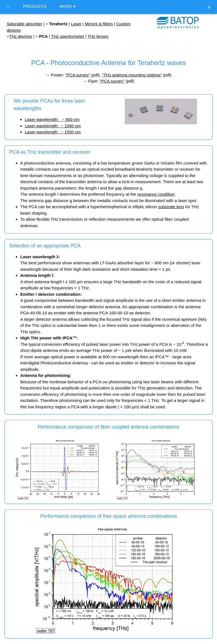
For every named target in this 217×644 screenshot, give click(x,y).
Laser (76, 24)
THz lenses (98, 36)
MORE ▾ (68, 6)
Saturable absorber (24, 24)
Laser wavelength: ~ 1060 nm (53, 126)
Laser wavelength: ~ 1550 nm (53, 132)
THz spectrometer (68, 36)
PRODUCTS (34, 6)
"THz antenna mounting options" (132, 75)
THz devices (21, 36)
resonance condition (156, 194)
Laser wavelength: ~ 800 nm (52, 119)
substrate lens (171, 207)
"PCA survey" (78, 75)
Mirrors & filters (99, 24)
